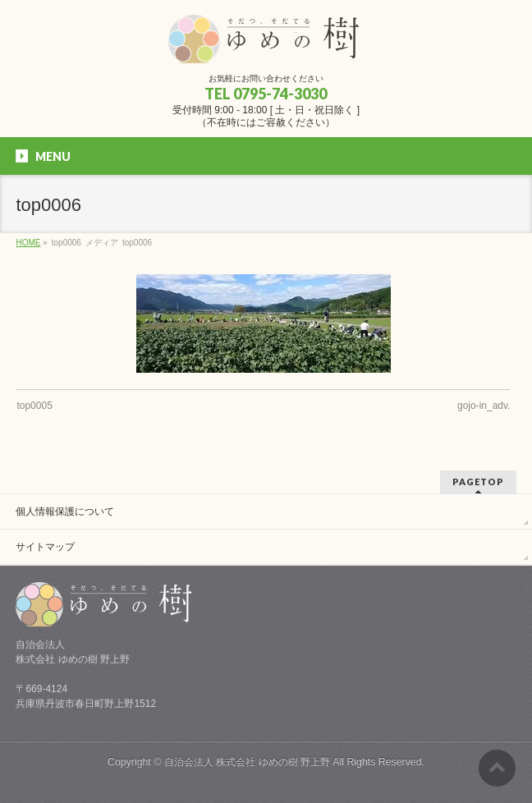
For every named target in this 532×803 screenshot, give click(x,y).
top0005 (34, 406)
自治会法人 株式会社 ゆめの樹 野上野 (247, 762)
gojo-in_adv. (484, 406)
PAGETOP (478, 482)
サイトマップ (45, 547)
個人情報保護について (65, 512)
